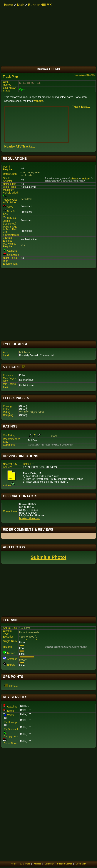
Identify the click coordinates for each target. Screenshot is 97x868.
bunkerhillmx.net (29, 518)
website (38, 101)
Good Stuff (81, 864)
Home (9, 5)
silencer (75, 178)
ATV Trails (25, 864)
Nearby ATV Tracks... (20, 146)
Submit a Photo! (48, 557)
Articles (37, 864)
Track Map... (81, 107)
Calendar (49, 864)
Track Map (10, 77)
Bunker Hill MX (40, 5)
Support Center (65, 864)
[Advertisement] (48, 304)
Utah (21, 5)
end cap (86, 178)
